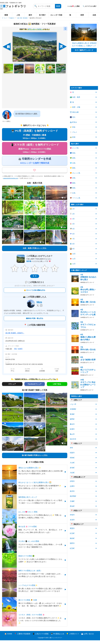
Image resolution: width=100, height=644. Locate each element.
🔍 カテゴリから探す (90, 6)
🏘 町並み (73, 122)
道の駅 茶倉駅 (22, 18)
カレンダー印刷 (56, 15)
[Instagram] (41, 309)
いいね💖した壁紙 (74, 6)
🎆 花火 (73, 117)
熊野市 (72, 543)
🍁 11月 (73, 259)
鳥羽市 (72, 491)
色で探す (42, 15)
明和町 (72, 458)
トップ (4, 18)
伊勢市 (72, 481)
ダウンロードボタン (35, 29)
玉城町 (72, 501)
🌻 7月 (72, 239)
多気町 (72, 468)
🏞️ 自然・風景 (75, 97)
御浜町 (72, 538)
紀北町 (72, 533)
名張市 (72, 520)
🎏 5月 (72, 229)
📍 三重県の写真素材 (22, 637)
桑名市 (72, 424)
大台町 (72, 463)
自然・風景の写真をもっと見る (35, 252)
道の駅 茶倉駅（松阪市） (15, 337)
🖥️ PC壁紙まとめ (57, 637)
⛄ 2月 (72, 214)
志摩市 (72, 486)
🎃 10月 (73, 254)
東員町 (72, 414)
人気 (18, 15)
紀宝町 (72, 548)
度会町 (72, 506)
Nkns (39, 306)
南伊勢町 (73, 496)
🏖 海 (72, 102)
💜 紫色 (73, 183)
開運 (6, 15)
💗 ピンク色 (74, 148)
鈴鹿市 (72, 429)
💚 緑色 (73, 158)
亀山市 (72, 434)
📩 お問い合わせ (87, 637)
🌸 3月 (72, 219)
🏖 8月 (72, 244)
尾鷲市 (72, 528)
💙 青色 (73, 153)
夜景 (82, 15)
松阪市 (12, 18)
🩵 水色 (73, 163)
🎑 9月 (72, 249)
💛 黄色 (73, 168)
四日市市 (73, 439)
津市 (71, 448)
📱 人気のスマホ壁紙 (41, 637)
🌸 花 (72, 92)
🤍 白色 (73, 193)
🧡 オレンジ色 (75, 173)
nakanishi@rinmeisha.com (11, 182)
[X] (38, 309)
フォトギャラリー (13, 8)
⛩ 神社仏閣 (74, 112)
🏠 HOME (8, 637)
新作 (30, 15)
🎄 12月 (73, 264)
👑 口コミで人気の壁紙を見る (35, 294)
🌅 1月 (72, 209)
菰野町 (72, 419)
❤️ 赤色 (73, 178)
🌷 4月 (72, 224)
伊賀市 (72, 515)
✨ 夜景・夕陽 (75, 107)
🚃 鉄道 (73, 137)
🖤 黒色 (73, 188)
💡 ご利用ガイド (73, 637)
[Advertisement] (35, 91)
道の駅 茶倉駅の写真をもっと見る (35, 459)
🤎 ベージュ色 (75, 198)
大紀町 (72, 473)
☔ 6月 (72, 234)
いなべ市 (73, 404)
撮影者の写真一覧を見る (35, 322)
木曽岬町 (73, 409)
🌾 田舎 (73, 127)
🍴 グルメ (73, 132)
